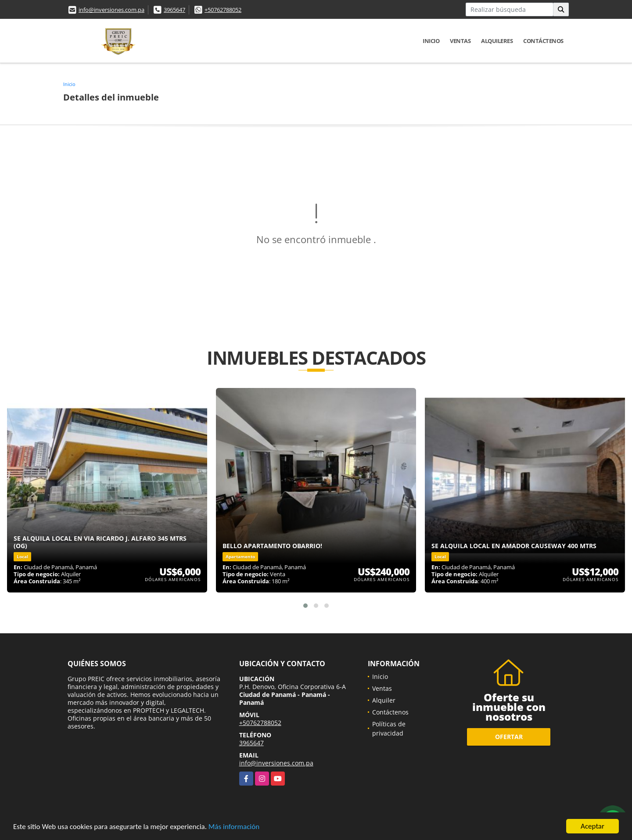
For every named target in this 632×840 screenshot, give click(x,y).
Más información (234, 827)
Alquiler (384, 700)
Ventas (460, 41)
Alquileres (497, 41)
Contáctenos (543, 41)
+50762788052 (223, 10)
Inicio (431, 41)
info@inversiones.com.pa (111, 10)
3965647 (174, 10)
